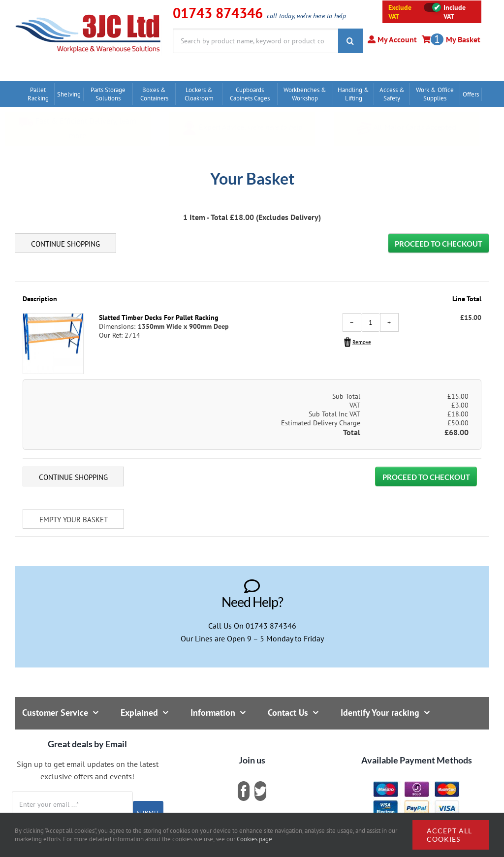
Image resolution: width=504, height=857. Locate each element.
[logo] (88, 12)
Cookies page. (255, 839)
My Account (396, 39)
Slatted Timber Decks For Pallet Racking (159, 317)
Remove (362, 342)
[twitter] (260, 791)
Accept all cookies (449, 835)
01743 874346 (271, 626)
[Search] (350, 41)
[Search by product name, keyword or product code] (255, 41)
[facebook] (244, 791)
